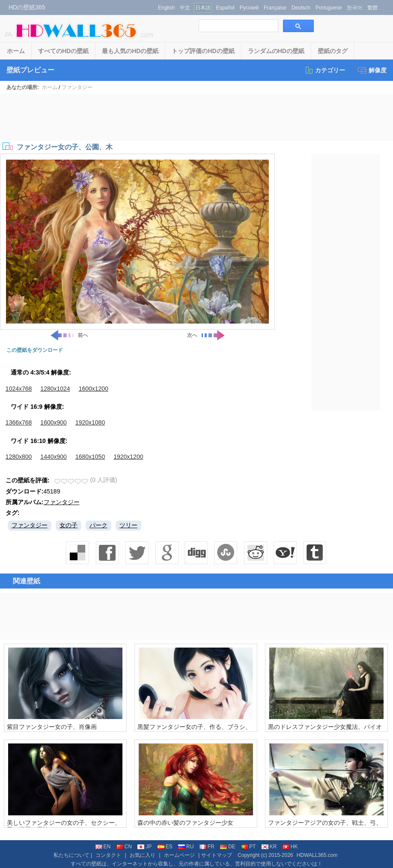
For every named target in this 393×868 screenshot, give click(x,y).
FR (207, 847)
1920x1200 (128, 457)
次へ (206, 335)
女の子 (68, 525)
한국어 (354, 8)
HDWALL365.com (317, 855)
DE (228, 847)
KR (269, 847)
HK (290, 847)
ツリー (128, 525)
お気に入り (143, 855)
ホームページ (179, 855)
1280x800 (19, 457)
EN (103, 847)
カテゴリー (325, 70)
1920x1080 (90, 422)
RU (186, 847)
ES (165, 847)
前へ (69, 335)
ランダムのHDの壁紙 (276, 51)
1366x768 (19, 422)
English (166, 8)
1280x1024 (55, 389)
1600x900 (54, 422)
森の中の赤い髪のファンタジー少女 (185, 823)
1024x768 (19, 389)
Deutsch (301, 8)
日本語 (203, 8)
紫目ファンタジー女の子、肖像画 (52, 727)
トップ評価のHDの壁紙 (203, 51)
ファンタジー (77, 87)
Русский (249, 8)
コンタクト (108, 855)
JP (144, 847)
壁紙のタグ (333, 51)
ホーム (16, 51)
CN (124, 847)
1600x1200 (94, 389)
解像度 (372, 70)
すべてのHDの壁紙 (63, 51)
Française (275, 8)
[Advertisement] (196, 117)
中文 (185, 8)
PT (248, 847)
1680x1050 (90, 457)
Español (225, 8)
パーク (98, 525)
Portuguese (329, 8)
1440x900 (54, 457)
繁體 (372, 8)
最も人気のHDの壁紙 (130, 51)
